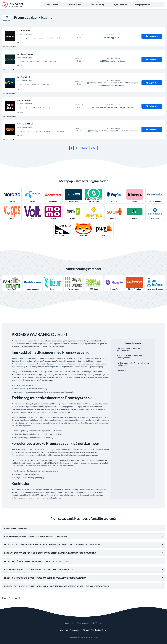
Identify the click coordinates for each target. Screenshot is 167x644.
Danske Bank (73, 196)
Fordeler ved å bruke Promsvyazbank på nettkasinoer (133, 364)
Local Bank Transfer (155, 283)
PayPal (114, 196)
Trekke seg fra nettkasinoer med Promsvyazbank (130, 357)
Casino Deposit (52, 5)
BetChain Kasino (25, 77)
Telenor (32, 196)
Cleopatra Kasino (25, 124)
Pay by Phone (73, 283)
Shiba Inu (83, 230)
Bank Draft (12, 283)
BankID (73, 213)
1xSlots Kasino (24, 31)
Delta (63, 230)
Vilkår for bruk (97, 623)
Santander (53, 196)
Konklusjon (122, 370)
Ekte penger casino (143, 5)
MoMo (53, 213)
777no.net (94, 637)
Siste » (94, 148)
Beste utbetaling (97, 5)
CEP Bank (94, 283)
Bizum (53, 283)
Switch (135, 213)
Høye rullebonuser (120, 5)
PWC (104, 230)
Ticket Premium (135, 283)
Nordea (12, 196)
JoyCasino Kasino (25, 54)
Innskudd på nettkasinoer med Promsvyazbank (129, 349)
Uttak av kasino (75, 5)
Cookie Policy (70, 623)
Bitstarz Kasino (24, 100)
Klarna (135, 196)
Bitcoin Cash (94, 196)
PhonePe (114, 283)
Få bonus (152, 36)
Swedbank (114, 213)
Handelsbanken (155, 196)
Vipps (12, 213)
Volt (32, 213)
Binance (94, 213)
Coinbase (155, 213)
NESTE (84, 148)
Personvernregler (83, 623)
